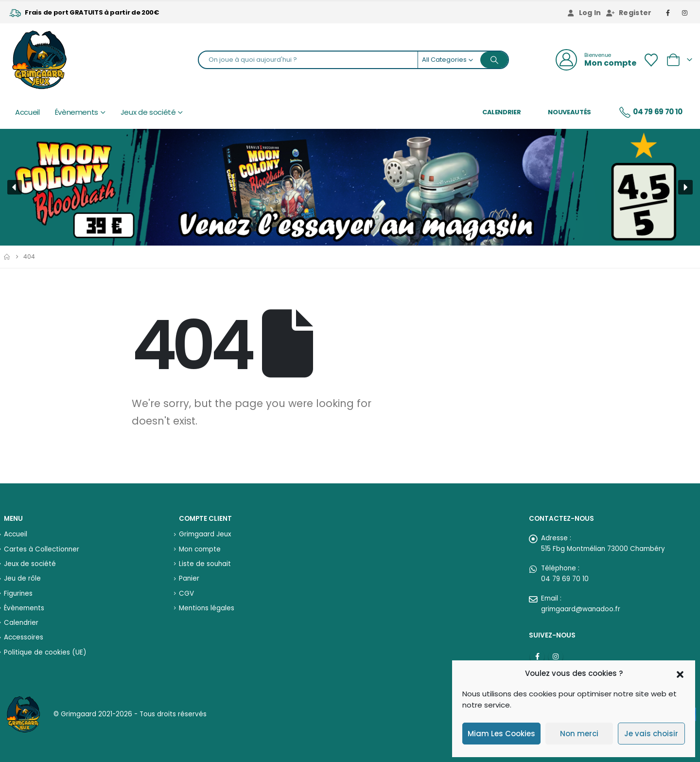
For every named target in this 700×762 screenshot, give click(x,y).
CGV (186, 594)
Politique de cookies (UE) (45, 652)
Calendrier (502, 112)
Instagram (556, 656)
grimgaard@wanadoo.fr (581, 609)
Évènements (77, 112)
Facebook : (537, 656)
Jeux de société (148, 112)
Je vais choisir (651, 734)
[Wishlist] (651, 60)
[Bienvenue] (596, 60)
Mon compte (200, 549)
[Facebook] (668, 13)
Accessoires (24, 637)
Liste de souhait (205, 564)
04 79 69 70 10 (650, 112)
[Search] (494, 60)
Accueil (27, 112)
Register (629, 13)
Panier (189, 578)
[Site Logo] (39, 60)
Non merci (579, 734)
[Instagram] (685, 13)
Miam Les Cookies (501, 734)
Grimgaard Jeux (205, 534)
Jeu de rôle (22, 578)
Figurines (18, 594)
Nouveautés (569, 112)
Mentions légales (207, 608)
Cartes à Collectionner (42, 549)
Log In (584, 13)
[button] (680, 673)
